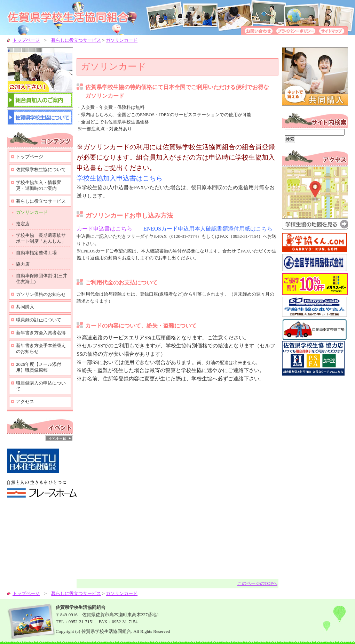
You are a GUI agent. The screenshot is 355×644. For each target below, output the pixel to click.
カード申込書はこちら (104, 229)
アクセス (25, 401)
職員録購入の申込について (41, 386)
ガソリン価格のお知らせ (41, 294)
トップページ (26, 40)
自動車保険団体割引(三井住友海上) (42, 279)
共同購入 (25, 307)
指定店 (23, 224)
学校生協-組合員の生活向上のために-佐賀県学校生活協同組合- (77, 17)
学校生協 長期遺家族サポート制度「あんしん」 (41, 238)
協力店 (23, 264)
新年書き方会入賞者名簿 (41, 333)
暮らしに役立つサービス (76, 40)
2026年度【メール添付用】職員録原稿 (39, 367)
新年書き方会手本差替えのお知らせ (41, 348)
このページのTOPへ (257, 583)
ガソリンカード (122, 40)
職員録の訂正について (39, 320)
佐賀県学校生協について (41, 170)
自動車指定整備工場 (36, 253)
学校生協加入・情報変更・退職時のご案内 (39, 185)
